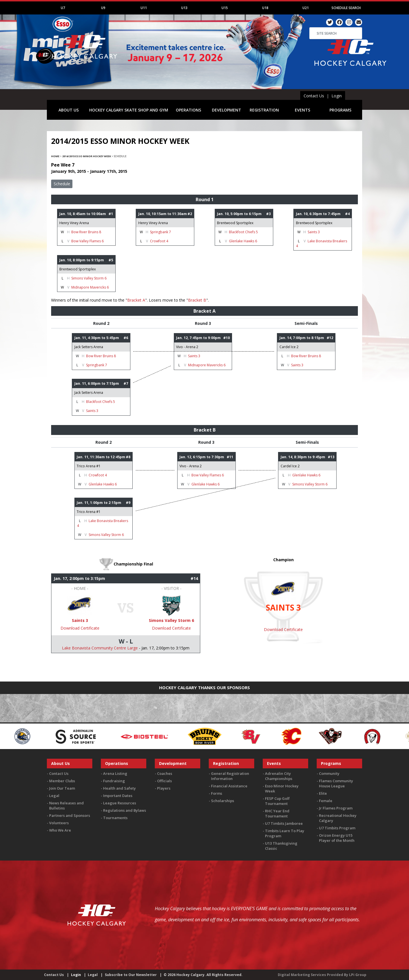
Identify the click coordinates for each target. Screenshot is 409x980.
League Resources (120, 803)
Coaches (165, 773)
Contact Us (314, 96)
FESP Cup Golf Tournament (277, 801)
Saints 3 (314, 232)
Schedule (62, 184)
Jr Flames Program (336, 808)
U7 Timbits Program (337, 828)
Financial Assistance (229, 786)
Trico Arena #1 (89, 466)
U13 (184, 8)
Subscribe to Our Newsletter (131, 975)
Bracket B (197, 300)
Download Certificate (80, 628)
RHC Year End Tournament (277, 813)
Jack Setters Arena (89, 347)
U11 (144, 8)
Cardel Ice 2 (289, 347)
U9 (103, 8)
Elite (323, 793)
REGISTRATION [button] (264, 110)
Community (329, 773)
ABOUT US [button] (69, 110)
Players (164, 788)
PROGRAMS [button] (340, 110)
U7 (63, 8)
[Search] (336, 33)
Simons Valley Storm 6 (89, 278)
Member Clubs (62, 781)
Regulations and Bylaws (125, 810)
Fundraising (114, 781)
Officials (164, 781)
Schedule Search (346, 8)
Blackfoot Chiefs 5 (243, 232)
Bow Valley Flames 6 (87, 241)
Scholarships (223, 801)
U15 (225, 8)
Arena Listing (115, 773)
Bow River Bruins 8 (86, 232)
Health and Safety (119, 788)
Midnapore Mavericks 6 (90, 287)
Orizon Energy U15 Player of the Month (337, 838)
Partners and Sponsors (70, 815)
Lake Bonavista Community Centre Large (100, 648)
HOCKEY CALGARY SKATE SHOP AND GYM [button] (129, 110)
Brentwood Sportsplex (235, 223)
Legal (54, 796)
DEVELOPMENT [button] (227, 110)
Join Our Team (62, 788)
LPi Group (358, 975)
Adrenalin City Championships (279, 776)
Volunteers (59, 823)
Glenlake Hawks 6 (243, 241)
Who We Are (60, 830)
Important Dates (118, 796)
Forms (217, 793)
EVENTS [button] (302, 110)
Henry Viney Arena (74, 223)
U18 (265, 8)
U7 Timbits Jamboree (284, 823)
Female (326, 801)
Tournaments (115, 818)
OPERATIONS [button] (188, 110)
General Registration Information (230, 776)
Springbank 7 (160, 232)
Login (337, 96)
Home (55, 156)
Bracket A (136, 300)
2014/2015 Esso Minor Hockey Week (87, 156)
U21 (306, 8)
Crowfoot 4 (159, 241)
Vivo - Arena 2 (187, 347)
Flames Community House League (336, 783)
